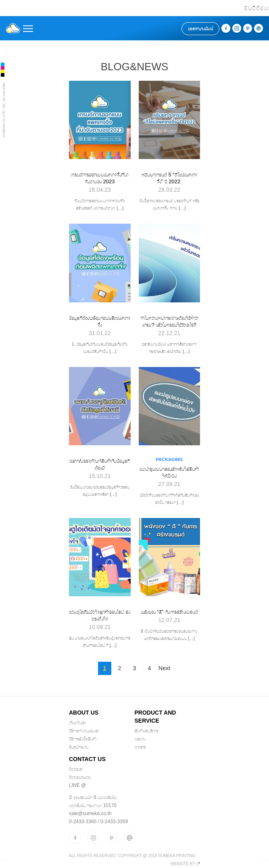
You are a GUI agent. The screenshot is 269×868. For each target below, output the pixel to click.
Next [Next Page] (164, 668)
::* (198, 864)
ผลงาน (140, 739)
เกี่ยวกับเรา (77, 723)
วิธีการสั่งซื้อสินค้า (83, 739)
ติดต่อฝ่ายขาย (80, 777)
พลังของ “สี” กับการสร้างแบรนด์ (169, 612)
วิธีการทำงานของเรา (84, 731)
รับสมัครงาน (79, 747)
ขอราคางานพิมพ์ (200, 29)
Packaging (169, 459)
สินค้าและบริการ (146, 731)
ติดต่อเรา (76, 769)
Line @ (77, 785)
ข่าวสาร (140, 747)
